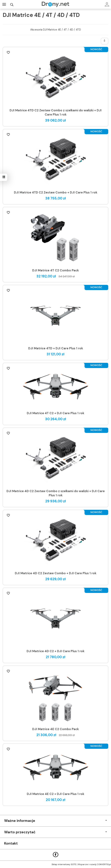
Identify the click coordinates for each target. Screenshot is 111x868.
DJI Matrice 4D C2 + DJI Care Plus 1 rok (55, 651)
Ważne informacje (55, 821)
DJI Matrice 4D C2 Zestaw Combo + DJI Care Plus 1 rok (56, 573)
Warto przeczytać (55, 832)
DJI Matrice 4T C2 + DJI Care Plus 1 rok (55, 413)
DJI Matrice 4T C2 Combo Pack (55, 270)
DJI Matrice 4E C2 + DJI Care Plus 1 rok (55, 794)
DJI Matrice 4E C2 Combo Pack (55, 729)
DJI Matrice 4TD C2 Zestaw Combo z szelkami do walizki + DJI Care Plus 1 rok (56, 112)
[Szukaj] (12, 4)
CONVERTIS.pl (104, 864)
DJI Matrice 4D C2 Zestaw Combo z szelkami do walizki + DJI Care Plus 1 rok (56, 493)
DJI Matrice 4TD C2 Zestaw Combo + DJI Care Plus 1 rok (56, 192)
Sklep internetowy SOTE (64, 864)
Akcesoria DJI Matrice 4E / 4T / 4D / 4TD (56, 30)
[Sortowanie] (105, 41)
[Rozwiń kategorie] (4, 4)
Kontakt (11, 843)
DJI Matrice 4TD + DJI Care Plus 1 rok (56, 348)
